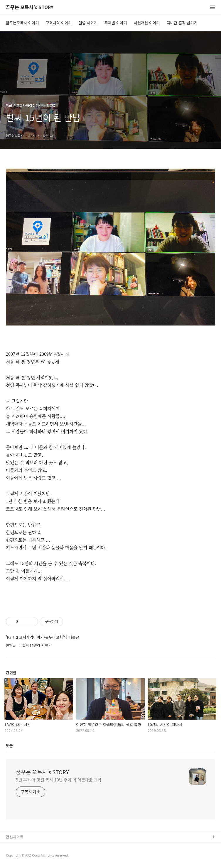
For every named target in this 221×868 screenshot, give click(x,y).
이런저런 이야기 (147, 23)
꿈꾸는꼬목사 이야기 (22, 23)
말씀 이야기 (88, 23)
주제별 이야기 (116, 23)
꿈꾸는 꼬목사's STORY (30, 7)
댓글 (9, 746)
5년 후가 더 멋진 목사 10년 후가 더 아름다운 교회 (59, 780)
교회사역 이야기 (59, 23)
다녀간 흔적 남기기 (182, 23)
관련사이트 (15, 837)
